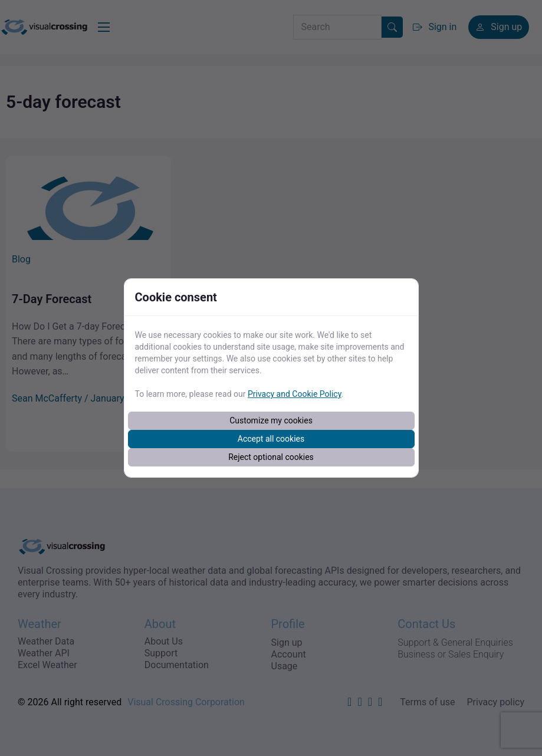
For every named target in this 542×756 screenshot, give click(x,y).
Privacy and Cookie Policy (295, 394)
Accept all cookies (271, 439)
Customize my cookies (271, 420)
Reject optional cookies (271, 457)
